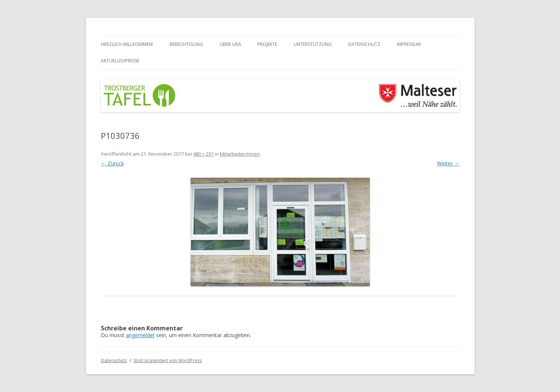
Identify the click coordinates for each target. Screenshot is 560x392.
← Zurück (112, 163)
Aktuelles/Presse (120, 61)
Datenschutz (364, 44)
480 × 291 (203, 154)
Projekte (267, 44)
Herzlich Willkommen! (127, 44)
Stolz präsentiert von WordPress (168, 360)
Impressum (409, 44)
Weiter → (448, 163)
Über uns (230, 44)
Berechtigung (186, 44)
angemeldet (140, 335)
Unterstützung (313, 44)
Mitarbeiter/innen (240, 154)
